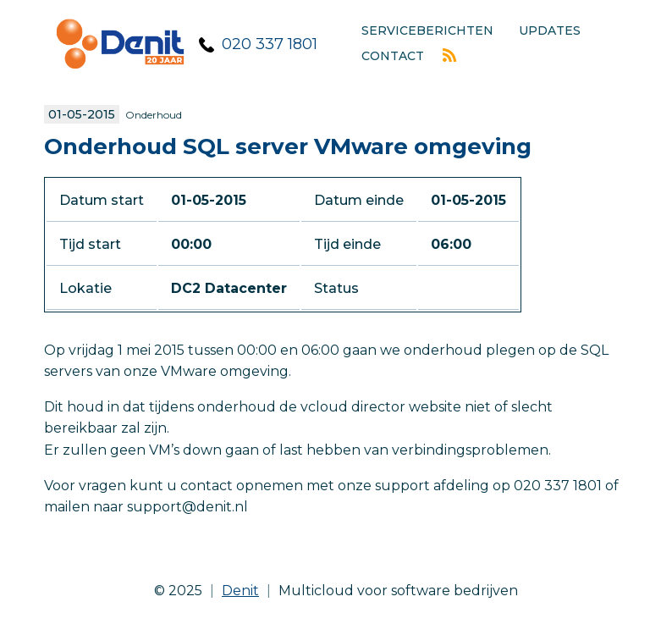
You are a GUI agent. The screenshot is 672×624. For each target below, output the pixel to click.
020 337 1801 (270, 44)
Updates (550, 30)
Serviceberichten (427, 30)
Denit (240, 591)
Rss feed (449, 55)
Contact (393, 56)
